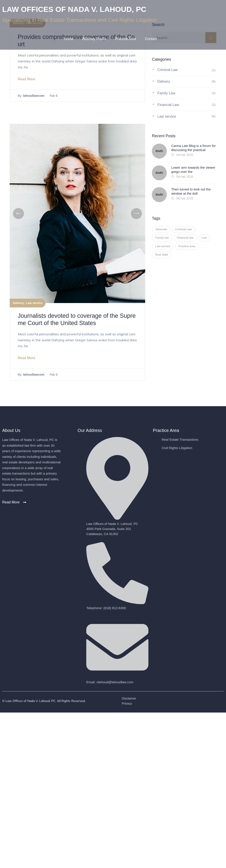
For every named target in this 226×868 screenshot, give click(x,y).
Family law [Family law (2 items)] (162, 238)
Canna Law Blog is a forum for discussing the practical (193, 148)
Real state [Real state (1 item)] (162, 255)
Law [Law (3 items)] (204, 238)
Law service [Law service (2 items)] (163, 246)
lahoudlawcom (34, 96)
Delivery (18, 303)
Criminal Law (167, 70)
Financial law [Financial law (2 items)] (185, 238)
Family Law (166, 93)
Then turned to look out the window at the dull (191, 191)
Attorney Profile (94, 39)
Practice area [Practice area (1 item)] (187, 246)
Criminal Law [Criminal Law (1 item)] (183, 229)
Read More (27, 79)
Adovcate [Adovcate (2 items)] (161, 229)
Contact (151, 39)
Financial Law (168, 105)
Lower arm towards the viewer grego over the (193, 170)
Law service (34, 303)
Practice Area (126, 39)
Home (69, 39)
